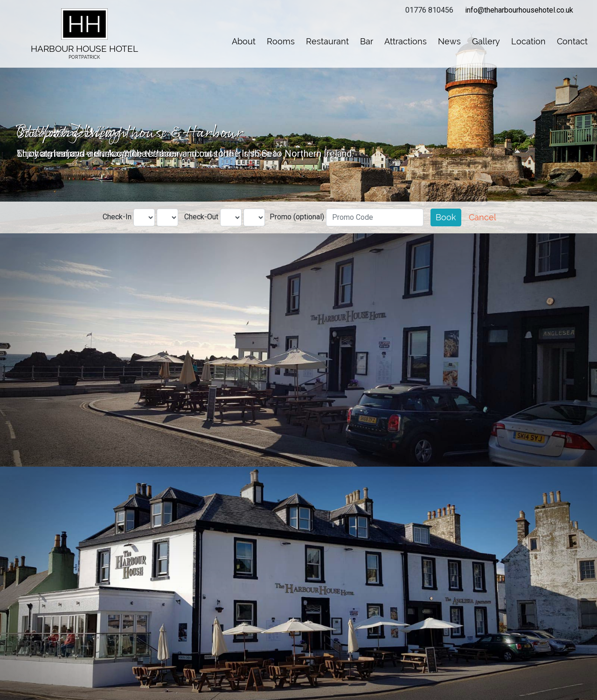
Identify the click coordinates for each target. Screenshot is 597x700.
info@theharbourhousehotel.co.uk (519, 10)
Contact (572, 41)
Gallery (486, 41)
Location (528, 41)
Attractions (406, 41)
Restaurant (327, 41)
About (244, 41)
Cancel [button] (482, 217)
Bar (367, 41)
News (449, 41)
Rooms (281, 41)
